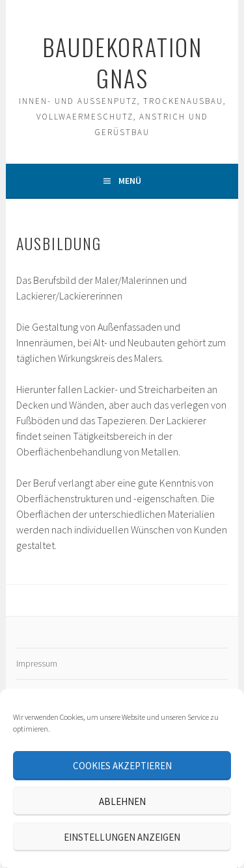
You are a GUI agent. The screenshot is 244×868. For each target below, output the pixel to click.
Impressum (37, 663)
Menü (130, 181)
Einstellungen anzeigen (122, 837)
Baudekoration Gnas (122, 62)
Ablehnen (122, 801)
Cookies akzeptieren (122, 766)
